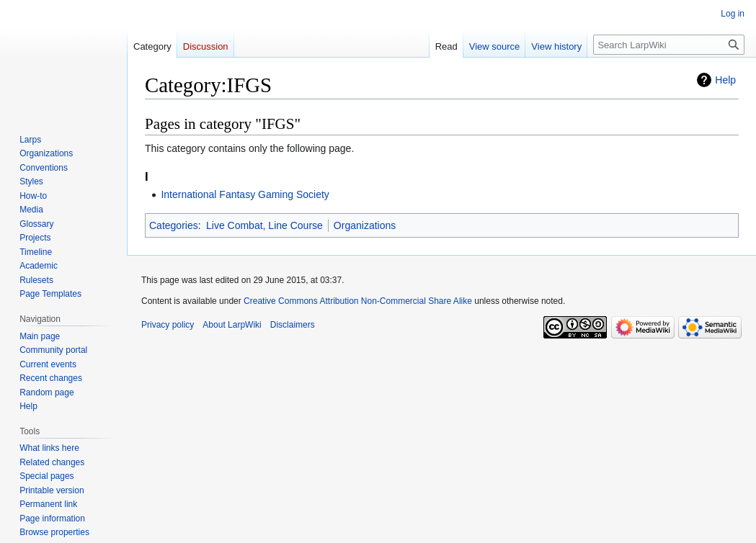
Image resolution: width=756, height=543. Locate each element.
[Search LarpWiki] (669, 45)
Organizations (365, 225)
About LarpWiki (232, 325)
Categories (174, 225)
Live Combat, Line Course (264, 225)
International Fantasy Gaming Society (245, 194)
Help (725, 80)
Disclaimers (293, 325)
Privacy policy (168, 325)
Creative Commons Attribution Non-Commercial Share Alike (358, 301)
